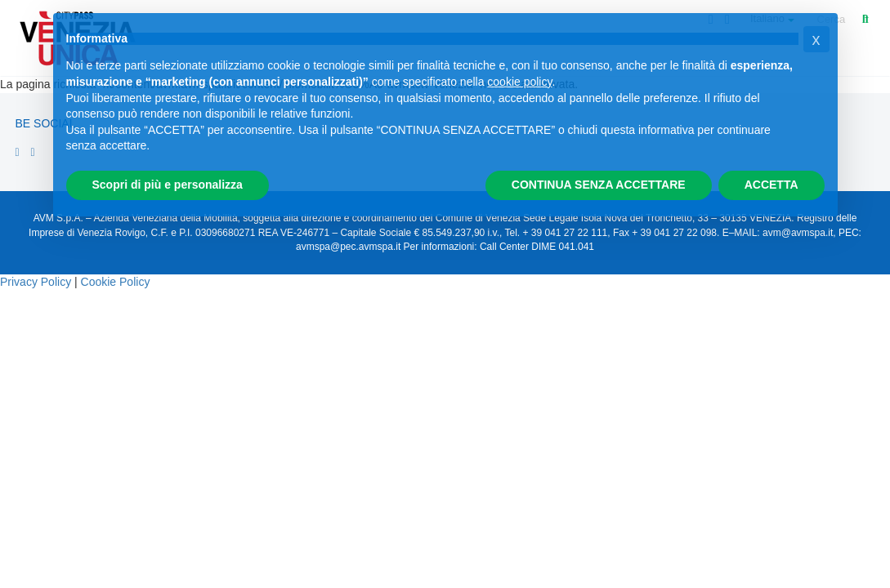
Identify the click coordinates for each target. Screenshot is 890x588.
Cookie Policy (116, 282)
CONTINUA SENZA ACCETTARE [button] (599, 185)
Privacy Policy (36, 282)
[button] (816, 39)
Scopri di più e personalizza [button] (168, 185)
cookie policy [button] (519, 82)
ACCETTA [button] (771, 185)
